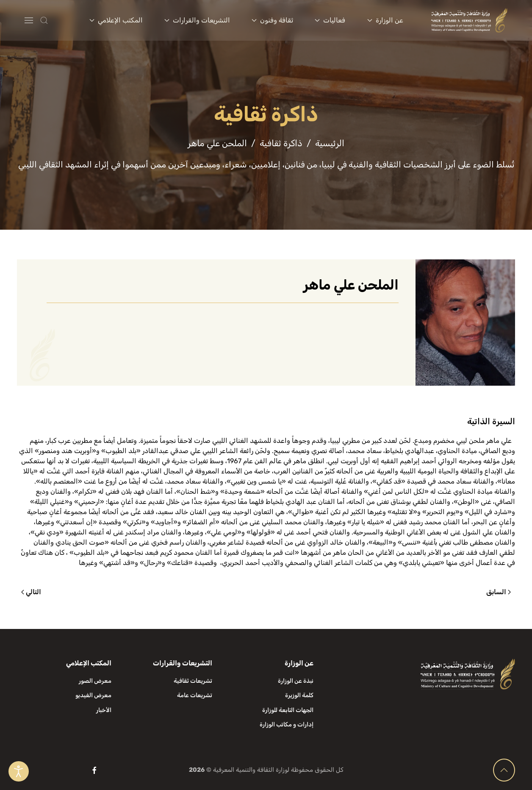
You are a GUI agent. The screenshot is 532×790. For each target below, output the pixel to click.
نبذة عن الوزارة (296, 681)
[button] (61, 20)
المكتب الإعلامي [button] (116, 20)
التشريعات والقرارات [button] (197, 20)
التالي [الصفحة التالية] (31, 592)
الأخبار (104, 710)
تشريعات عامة (195, 695)
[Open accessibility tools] (19, 771)
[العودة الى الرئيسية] (469, 20)
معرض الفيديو (93, 695)
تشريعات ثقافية (193, 681)
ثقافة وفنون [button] (272, 20)
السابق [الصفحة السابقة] (499, 592)
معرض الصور (95, 681)
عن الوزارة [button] (385, 20)
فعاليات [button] (330, 20)
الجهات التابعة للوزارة (288, 710)
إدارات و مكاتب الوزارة (287, 725)
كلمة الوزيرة (299, 695)
